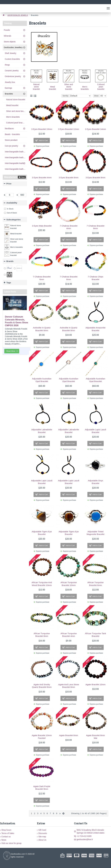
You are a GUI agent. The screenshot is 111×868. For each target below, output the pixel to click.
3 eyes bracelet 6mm (69, 178)
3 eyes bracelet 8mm (95, 178)
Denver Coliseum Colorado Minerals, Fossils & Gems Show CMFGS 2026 (16, 321)
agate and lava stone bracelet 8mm (69, 686)
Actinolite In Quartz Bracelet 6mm (42, 329)
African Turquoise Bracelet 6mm (95, 584)
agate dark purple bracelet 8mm (42, 788)
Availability (12, 203)
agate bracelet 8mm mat (96, 737)
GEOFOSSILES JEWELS (18, 15)
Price (9, 184)
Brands (10, 261)
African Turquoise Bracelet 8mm (42, 635)
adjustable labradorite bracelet (42, 431)
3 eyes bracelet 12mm (69, 129)
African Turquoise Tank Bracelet (95, 635)
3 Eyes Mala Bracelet (42, 226)
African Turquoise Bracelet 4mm (69, 635)
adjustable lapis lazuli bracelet (95, 431)
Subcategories (13, 220)
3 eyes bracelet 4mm (42, 178)
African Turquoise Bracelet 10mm (69, 584)
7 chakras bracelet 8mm (69, 278)
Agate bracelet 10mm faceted (42, 737)
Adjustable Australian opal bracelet (42, 380)
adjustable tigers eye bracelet (42, 533)
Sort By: (66, 96)
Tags (9, 283)
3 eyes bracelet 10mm (42, 129)
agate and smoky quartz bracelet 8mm (42, 686)
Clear (23, 177)
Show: (96, 96)
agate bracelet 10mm (96, 684)
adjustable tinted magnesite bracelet (95, 533)
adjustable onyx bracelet (95, 482)
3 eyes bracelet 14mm (95, 129)
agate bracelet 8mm (69, 735)
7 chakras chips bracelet (95, 278)
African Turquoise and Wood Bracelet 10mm (42, 584)
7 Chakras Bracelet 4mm (69, 227)
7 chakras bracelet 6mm (96, 227)
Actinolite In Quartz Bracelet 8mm (69, 329)
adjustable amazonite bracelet (96, 329)
